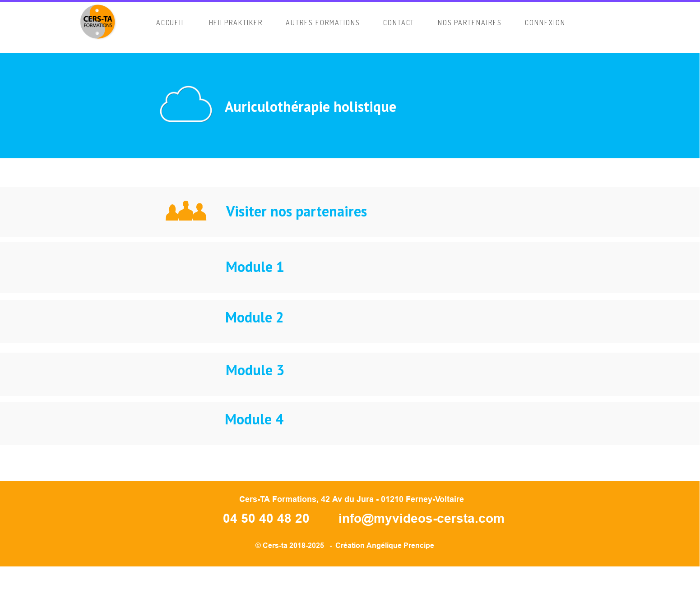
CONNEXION (545, 23)
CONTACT (399, 23)
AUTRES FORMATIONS (323, 23)
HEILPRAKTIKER (236, 23)
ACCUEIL (171, 23)
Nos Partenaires (470, 23)
